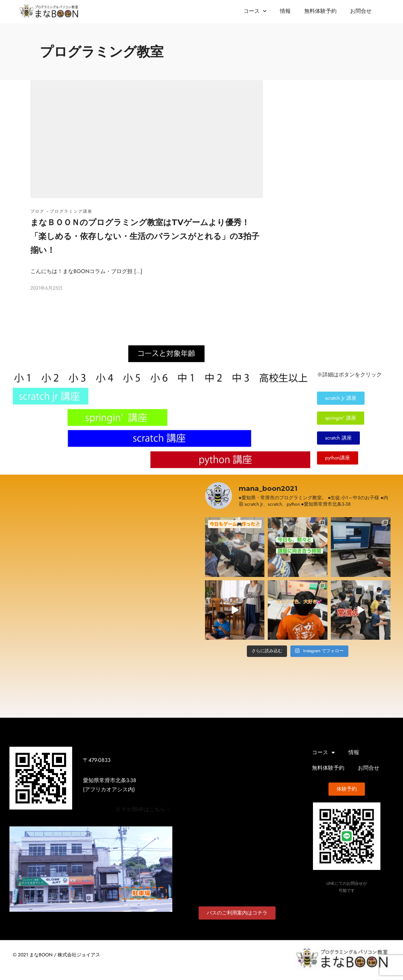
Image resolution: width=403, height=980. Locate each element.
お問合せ (361, 11)
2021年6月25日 (47, 288)
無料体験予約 (320, 11)
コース (255, 11)
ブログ (37, 211)
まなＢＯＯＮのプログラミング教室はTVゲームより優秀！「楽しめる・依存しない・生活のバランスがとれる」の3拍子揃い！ (145, 236)
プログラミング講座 (71, 211)
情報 (285, 11)
